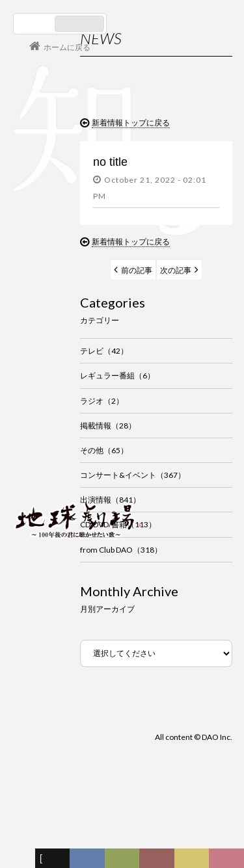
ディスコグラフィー (87, 861)
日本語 (35, 24)
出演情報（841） (110, 500)
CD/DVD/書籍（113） (118, 524)
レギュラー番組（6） (117, 375)
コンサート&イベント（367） (133, 475)
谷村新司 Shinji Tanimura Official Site (78, 354)
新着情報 (55, 861)
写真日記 (194, 861)
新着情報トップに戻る (131, 123)
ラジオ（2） (102, 401)
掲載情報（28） (108, 426)
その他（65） (104, 450)
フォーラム (21, 861)
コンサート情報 (53, 431)
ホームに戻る (67, 47)
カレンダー (160, 861)
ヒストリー (124, 861)
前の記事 (137, 270)
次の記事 (176, 270)
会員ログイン (55, 475)
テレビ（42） (104, 351)
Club (228, 861)
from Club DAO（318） (121, 550)
